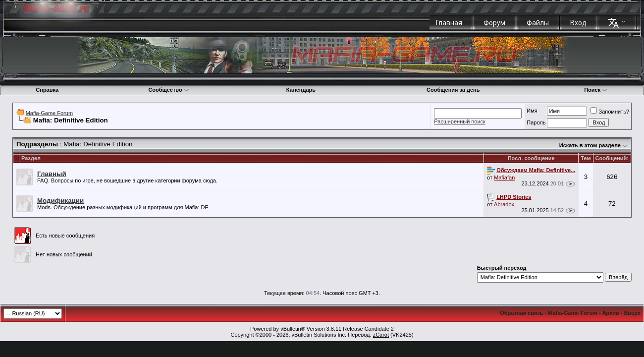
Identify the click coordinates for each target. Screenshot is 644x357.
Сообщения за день (453, 90)
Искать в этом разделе (590, 145)
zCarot (381, 335)
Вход (578, 23)
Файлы (538, 23)
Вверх (632, 313)
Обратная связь (521, 313)
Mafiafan (504, 178)
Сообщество (168, 90)
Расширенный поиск (460, 121)
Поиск (596, 90)
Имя (532, 111)
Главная (449, 23)
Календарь (301, 90)
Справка (47, 90)
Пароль (536, 122)
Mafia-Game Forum (49, 113)
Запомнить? (610, 112)
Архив (611, 313)
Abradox (504, 204)
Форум (494, 23)
